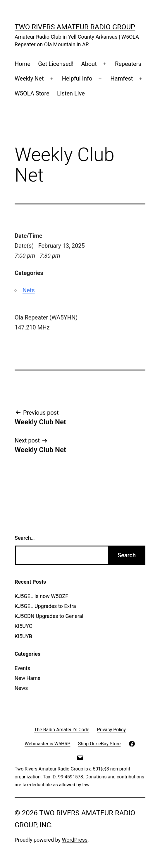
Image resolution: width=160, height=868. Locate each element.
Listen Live (71, 93)
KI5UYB (23, 636)
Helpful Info (77, 78)
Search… (25, 538)
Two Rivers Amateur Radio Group (75, 27)
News (21, 688)
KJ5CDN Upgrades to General (49, 616)
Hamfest (122, 78)
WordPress (75, 840)
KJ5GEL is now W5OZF (41, 596)
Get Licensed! (56, 64)
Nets (29, 290)
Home (23, 64)
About (89, 64)
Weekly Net (29, 78)
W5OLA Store (32, 93)
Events (22, 668)
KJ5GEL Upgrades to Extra (45, 606)
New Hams (27, 678)
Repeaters (128, 64)
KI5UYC (23, 626)
